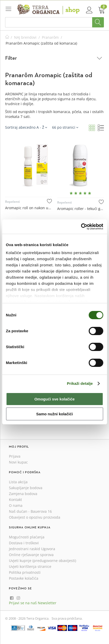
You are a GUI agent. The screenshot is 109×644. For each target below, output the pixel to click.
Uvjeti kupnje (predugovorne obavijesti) (43, 561)
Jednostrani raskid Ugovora (32, 549)
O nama (16, 505)
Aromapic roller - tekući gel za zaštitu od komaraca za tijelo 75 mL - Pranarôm (81, 209)
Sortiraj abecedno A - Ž (26, 127)
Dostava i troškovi (24, 543)
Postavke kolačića (24, 578)
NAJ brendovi (25, 37)
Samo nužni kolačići (54, 414)
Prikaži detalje (80, 383)
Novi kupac (18, 462)
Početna (7, 37)
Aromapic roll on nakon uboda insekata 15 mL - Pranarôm (29, 208)
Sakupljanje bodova (26, 488)
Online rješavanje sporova (31, 555)
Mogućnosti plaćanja (27, 537)
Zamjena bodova (23, 494)
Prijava (15, 456)
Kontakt (15, 500)
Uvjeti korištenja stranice (30, 566)
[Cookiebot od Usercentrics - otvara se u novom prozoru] (81, 227)
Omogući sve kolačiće (55, 399)
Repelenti (13, 202)
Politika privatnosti (25, 572)
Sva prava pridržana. (67, 618)
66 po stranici (65, 127)
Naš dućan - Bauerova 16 (30, 511)
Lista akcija (18, 482)
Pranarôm (50, 37)
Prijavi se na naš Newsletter (33, 603)
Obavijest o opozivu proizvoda (35, 517)
